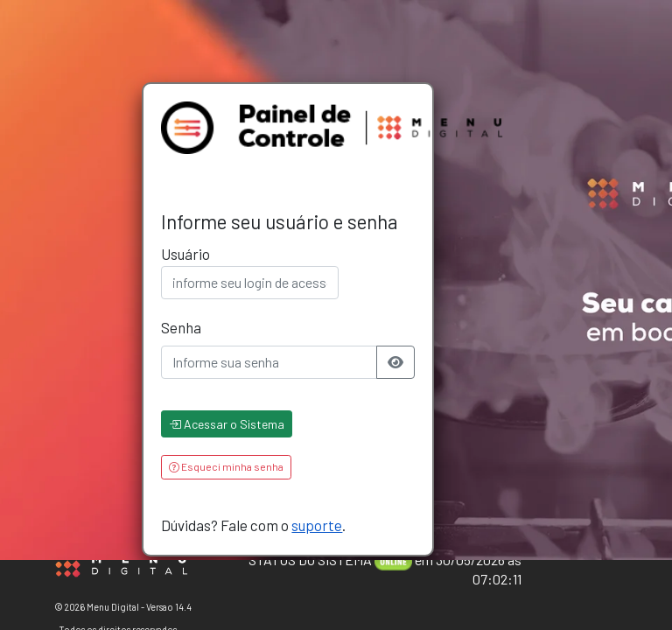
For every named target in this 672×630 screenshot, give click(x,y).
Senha (181, 327)
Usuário (185, 254)
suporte (317, 525)
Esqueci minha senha (226, 466)
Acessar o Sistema (227, 424)
